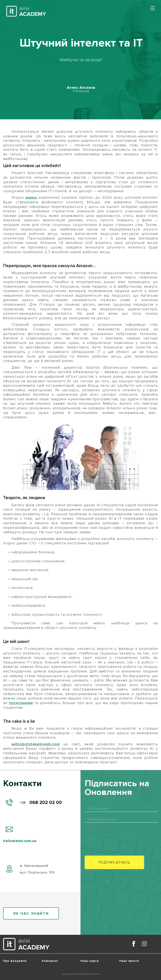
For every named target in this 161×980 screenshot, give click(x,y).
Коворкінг (50, 961)
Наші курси (90, 961)
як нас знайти (31, 913)
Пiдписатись (114, 862)
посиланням (21, 703)
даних (31, 197)
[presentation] (117, 835)
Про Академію (15, 961)
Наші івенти (129, 961)
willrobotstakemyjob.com (36, 744)
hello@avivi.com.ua (20, 841)
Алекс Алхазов (81, 88)
